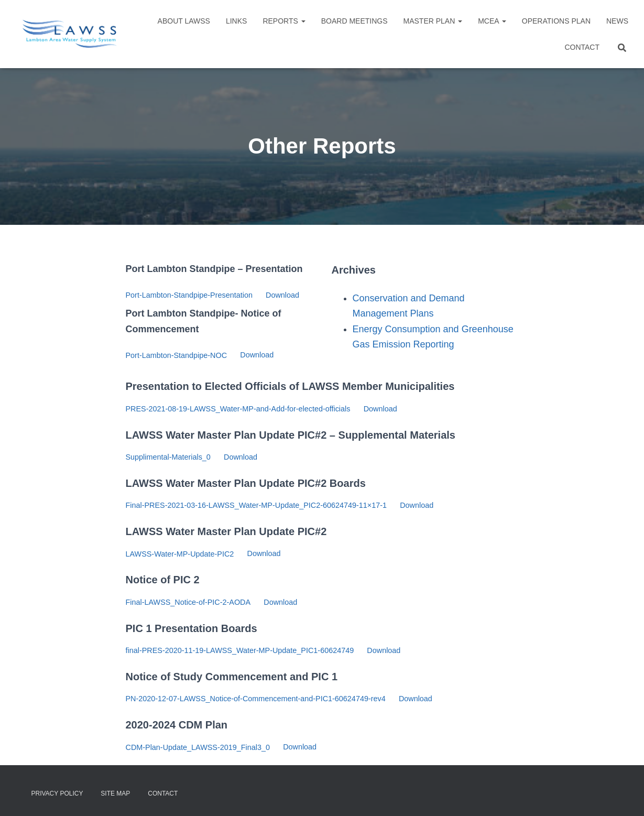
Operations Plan (556, 21)
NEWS (617, 21)
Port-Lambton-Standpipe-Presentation (189, 295)
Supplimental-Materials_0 (168, 457)
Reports (284, 21)
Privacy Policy (57, 793)
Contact (582, 47)
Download (282, 295)
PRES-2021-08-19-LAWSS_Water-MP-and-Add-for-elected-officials (238, 409)
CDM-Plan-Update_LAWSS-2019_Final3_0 (198, 747)
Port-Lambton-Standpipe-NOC (177, 355)
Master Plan (433, 21)
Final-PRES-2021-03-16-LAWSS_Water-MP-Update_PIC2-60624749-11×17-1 (256, 505)
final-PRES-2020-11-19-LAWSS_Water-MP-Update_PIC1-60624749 (240, 650)
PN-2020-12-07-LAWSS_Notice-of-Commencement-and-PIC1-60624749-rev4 (256, 699)
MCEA (492, 21)
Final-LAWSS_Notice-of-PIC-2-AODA (188, 602)
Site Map (115, 793)
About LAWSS (184, 21)
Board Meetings (354, 21)
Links (236, 21)
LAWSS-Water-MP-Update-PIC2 (180, 554)
